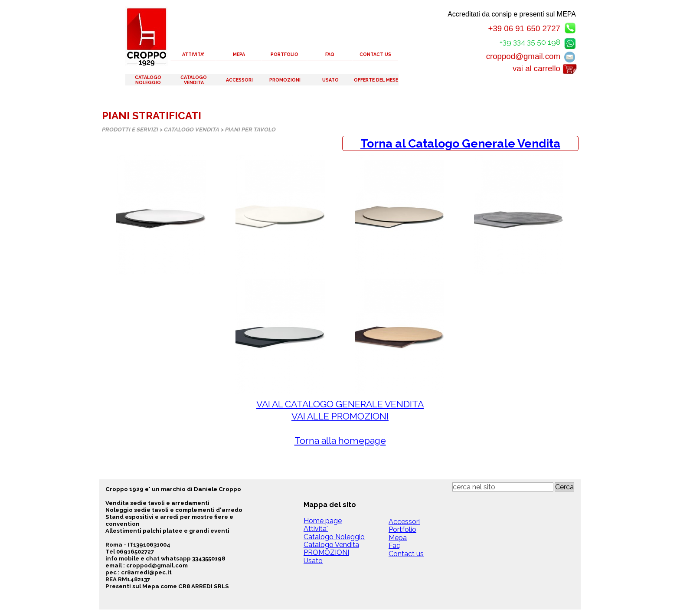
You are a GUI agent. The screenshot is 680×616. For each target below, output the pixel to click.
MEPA (239, 54)
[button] (570, 42)
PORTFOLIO (284, 54)
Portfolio (402, 529)
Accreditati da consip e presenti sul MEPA (512, 14)
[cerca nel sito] (503, 487)
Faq (395, 546)
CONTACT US (375, 54)
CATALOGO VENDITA (194, 80)
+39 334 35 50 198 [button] (530, 42)
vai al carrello (536, 68)
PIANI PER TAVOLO (250, 129)
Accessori (404, 522)
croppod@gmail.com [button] (523, 56)
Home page (323, 521)
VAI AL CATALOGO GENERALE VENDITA (340, 404)
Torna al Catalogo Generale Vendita (460, 143)
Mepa (398, 538)
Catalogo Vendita (331, 545)
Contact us (406, 554)
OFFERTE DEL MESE (376, 80)
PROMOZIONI (285, 80)
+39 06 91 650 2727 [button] (524, 28)
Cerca (564, 487)
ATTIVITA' (193, 54)
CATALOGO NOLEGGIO (148, 80)
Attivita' (316, 529)
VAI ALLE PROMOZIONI (340, 416)
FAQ (330, 54)
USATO (330, 80)
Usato (313, 561)
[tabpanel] (460, 143)
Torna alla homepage (340, 441)
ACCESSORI (239, 80)
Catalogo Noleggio (334, 537)
